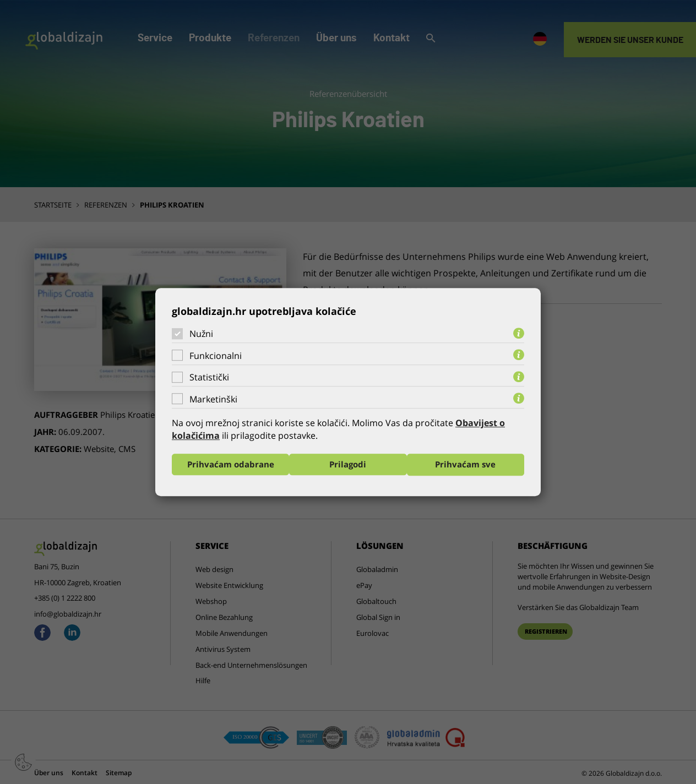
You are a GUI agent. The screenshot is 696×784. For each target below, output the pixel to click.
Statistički (209, 377)
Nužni (201, 334)
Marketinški (213, 399)
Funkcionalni (216, 356)
